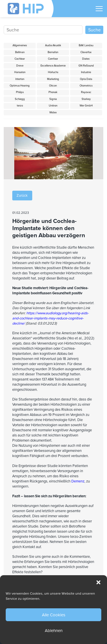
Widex (53, 112)
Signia (53, 99)
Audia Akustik (53, 45)
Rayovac (86, 92)
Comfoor (53, 59)
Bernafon (53, 52)
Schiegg (20, 99)
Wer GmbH (86, 106)
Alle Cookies (54, 615)
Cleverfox (86, 52)
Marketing (53, 79)
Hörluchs (53, 72)
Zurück (22, 196)
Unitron (53, 106)
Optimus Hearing (20, 86)
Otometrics (86, 86)
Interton (20, 79)
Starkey (86, 99)
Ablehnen (54, 631)
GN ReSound (86, 66)
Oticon (53, 86)
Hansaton (20, 72)
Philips (20, 92)
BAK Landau (86, 45)
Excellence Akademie (53, 66)
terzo (20, 106)
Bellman (20, 52)
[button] (98, 582)
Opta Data (86, 79)
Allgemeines (20, 45)
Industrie (86, 72)
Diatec (86, 59)
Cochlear (20, 59)
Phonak (53, 92)
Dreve (20, 66)
